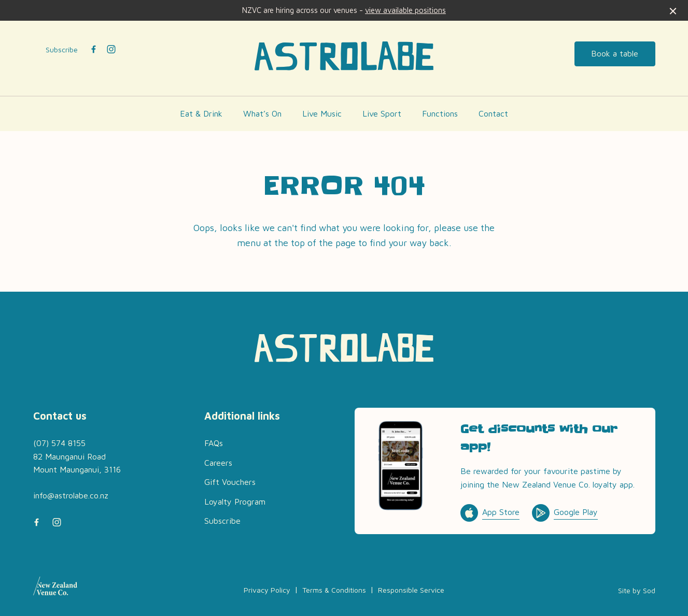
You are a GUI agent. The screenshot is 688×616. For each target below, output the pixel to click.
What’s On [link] (262, 113)
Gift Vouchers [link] (230, 482)
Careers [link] (218, 463)
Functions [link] (440, 113)
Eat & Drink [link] (201, 113)
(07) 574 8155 (59, 443)
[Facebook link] (94, 49)
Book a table (615, 53)
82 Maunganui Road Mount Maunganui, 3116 (77, 463)
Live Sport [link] (382, 113)
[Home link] (344, 56)
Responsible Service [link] (411, 590)
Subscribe (62, 49)
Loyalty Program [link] (235, 502)
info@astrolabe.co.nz (71, 495)
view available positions (405, 10)
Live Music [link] (322, 113)
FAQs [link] (214, 443)
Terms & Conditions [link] (334, 590)
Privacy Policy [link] (267, 590)
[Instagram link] (111, 49)
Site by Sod (637, 590)
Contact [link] (493, 113)
